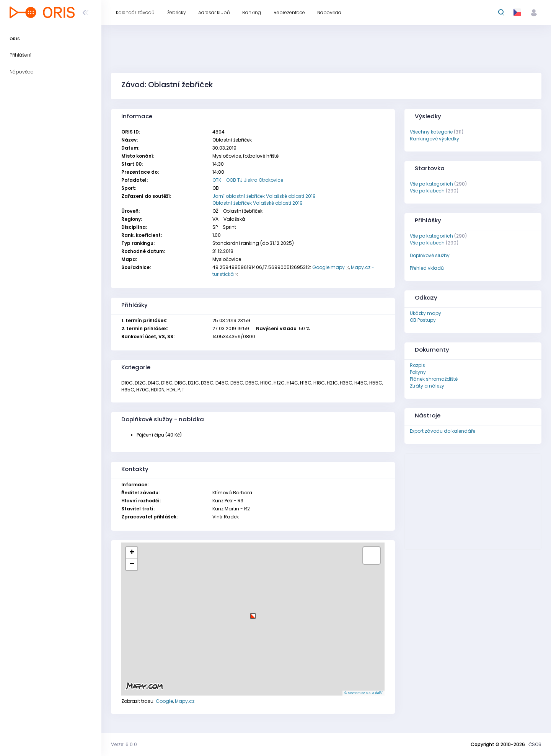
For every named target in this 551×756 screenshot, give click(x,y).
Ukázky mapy (425, 313)
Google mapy (328, 267)
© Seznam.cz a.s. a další (364, 693)
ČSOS (535, 744)
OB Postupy (423, 320)
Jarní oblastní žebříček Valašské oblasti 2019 (264, 196)
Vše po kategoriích (431, 184)
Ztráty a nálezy (427, 386)
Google (164, 701)
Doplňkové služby (430, 255)
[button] (253, 613)
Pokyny (418, 372)
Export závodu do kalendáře (443, 431)
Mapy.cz (185, 701)
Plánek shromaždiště (434, 379)
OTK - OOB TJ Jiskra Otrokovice (248, 180)
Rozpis (417, 365)
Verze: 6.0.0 (124, 744)
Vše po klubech (427, 191)
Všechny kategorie (431, 132)
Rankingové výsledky (434, 139)
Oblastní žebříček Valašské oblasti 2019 (258, 203)
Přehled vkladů (427, 268)
